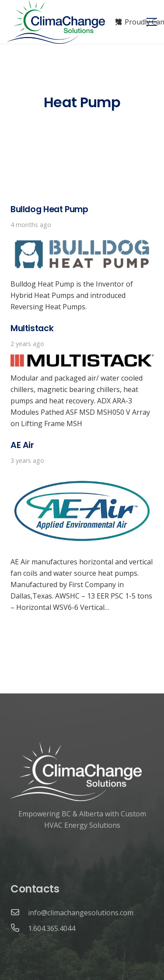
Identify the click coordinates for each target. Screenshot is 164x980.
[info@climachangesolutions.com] (19, 913)
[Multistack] (82, 360)
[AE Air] (82, 477)
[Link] (56, 22)
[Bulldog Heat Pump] (82, 241)
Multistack (32, 328)
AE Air (22, 445)
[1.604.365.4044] (19, 928)
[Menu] (152, 22)
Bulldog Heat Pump (49, 209)
